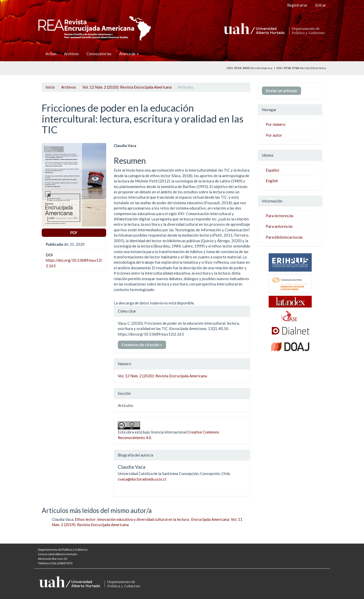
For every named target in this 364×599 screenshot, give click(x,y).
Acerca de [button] (129, 54)
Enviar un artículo (281, 91)
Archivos (71, 54)
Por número (276, 124)
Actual (51, 54)
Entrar (321, 5)
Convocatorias (99, 54)
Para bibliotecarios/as (284, 237)
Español (272, 170)
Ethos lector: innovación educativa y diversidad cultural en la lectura (132, 519)
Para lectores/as (280, 216)
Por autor (274, 135)
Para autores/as (279, 226)
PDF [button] (74, 233)
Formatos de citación (142, 345)
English (272, 181)
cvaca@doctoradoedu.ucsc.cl (142, 479)
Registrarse (297, 5)
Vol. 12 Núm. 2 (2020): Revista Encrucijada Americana (127, 87)
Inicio (50, 87)
